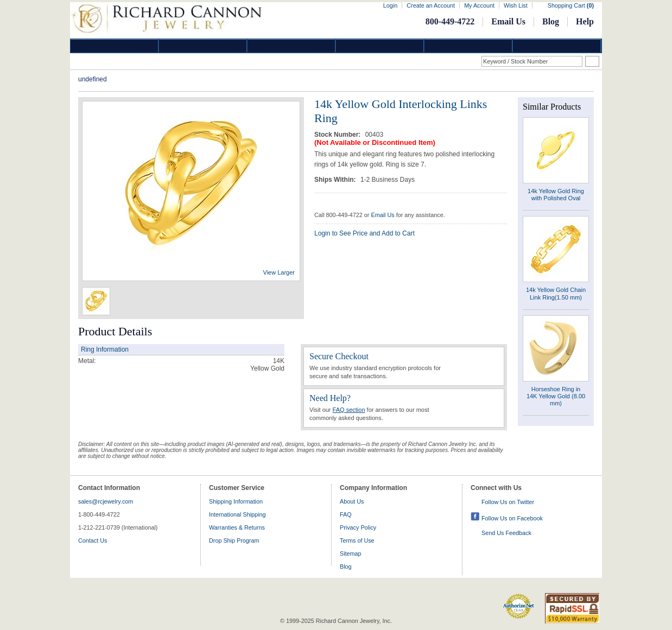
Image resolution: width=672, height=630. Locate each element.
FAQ (346, 514)
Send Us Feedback (506, 533)
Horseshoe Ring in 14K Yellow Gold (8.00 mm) (556, 396)
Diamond (115, 46)
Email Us (508, 21)
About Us (352, 501)
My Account (479, 5)
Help (585, 21)
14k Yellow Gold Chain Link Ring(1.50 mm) (556, 293)
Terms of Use (357, 540)
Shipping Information (236, 501)
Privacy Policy (358, 527)
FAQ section (349, 410)
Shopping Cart (571, 5)
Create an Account (431, 5)
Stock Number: (338, 135)
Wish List (516, 5)
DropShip (557, 46)
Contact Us (93, 540)
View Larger (279, 272)
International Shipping (237, 514)
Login (390, 5)
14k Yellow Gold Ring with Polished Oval (556, 195)
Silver (291, 46)
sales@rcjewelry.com (106, 501)
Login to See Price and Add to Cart (364, 233)
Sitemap (351, 553)
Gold (203, 46)
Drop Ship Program (234, 540)
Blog (551, 21)
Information (468, 46)
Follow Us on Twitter (508, 502)
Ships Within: (336, 180)
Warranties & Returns (237, 527)
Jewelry (380, 46)
